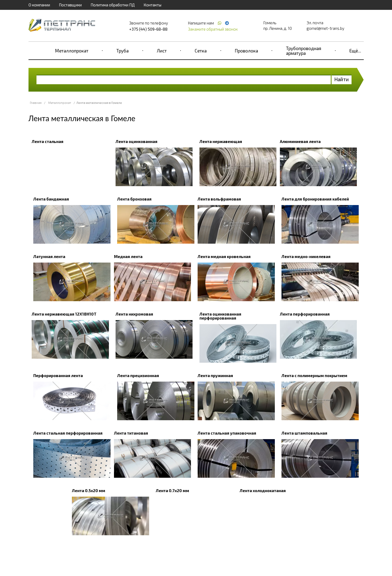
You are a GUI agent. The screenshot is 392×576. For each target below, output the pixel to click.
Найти (342, 79)
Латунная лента (49, 256)
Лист (162, 51)
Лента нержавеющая (221, 141)
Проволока (246, 51)
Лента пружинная (215, 375)
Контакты (152, 5)
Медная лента (128, 256)
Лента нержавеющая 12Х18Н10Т (64, 314)
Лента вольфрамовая (219, 199)
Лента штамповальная (304, 433)
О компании (39, 5)
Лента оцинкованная (136, 141)
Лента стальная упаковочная (227, 433)
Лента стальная (48, 141)
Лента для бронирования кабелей (315, 199)
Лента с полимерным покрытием (314, 375)
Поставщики (70, 5)
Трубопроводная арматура (304, 51)
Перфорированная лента (58, 375)
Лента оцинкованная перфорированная (220, 316)
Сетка (201, 51)
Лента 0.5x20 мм (89, 491)
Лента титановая (131, 433)
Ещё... (355, 51)
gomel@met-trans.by (325, 28)
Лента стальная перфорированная (68, 433)
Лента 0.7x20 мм (172, 491)
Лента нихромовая (134, 314)
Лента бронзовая (134, 199)
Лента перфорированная (305, 314)
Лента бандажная (51, 199)
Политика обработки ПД (113, 5)
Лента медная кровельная (224, 256)
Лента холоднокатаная (263, 491)
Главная (36, 103)
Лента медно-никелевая (306, 256)
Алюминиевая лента (300, 141)
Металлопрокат (72, 51)
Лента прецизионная (138, 375)
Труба (123, 51)
